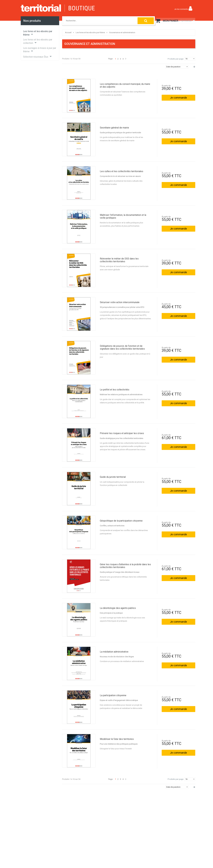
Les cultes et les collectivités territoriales (122, 171)
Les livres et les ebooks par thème (90, 32)
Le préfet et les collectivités (115, 390)
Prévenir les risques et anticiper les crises (122, 433)
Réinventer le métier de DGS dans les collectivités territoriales (119, 260)
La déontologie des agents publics (118, 608)
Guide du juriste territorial (113, 477)
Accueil (68, 32)
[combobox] (97, 21)
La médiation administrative (114, 652)
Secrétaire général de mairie (114, 128)
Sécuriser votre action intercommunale (120, 302)
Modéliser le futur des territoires (117, 739)
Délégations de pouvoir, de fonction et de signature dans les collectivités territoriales (122, 347)
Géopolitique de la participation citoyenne (121, 521)
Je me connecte (181, 9)
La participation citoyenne (113, 695)
